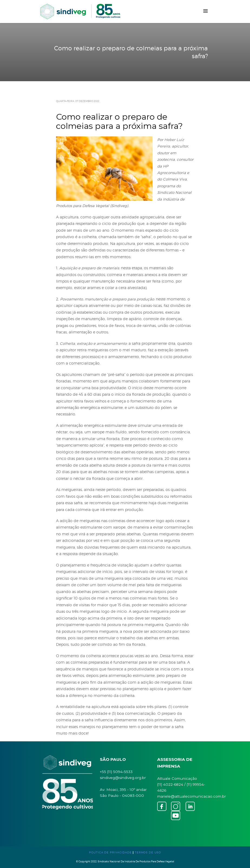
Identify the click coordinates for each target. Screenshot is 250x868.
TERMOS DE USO (148, 852)
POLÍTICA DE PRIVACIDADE (110, 852)
